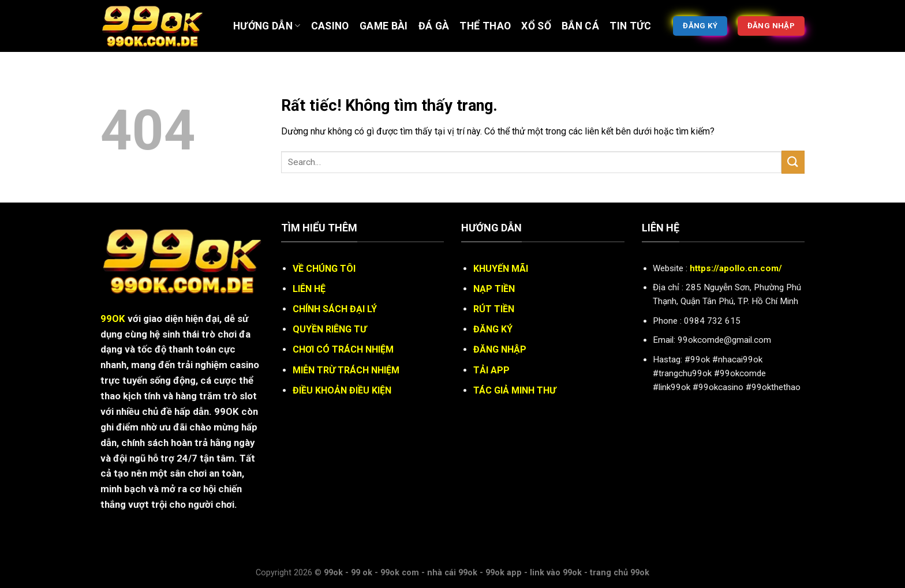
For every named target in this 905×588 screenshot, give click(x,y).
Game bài (384, 26)
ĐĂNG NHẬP (500, 349)
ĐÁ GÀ (434, 26)
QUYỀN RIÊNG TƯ (330, 329)
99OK (113, 319)
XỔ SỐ (536, 26)
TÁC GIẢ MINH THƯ (515, 390)
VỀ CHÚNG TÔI (324, 269)
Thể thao (485, 26)
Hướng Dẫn (267, 26)
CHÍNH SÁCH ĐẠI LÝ (335, 309)
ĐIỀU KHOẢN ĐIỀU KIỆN (342, 390)
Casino (330, 26)
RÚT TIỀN (494, 309)
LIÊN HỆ (309, 289)
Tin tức (630, 26)
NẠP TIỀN (494, 289)
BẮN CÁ (580, 26)
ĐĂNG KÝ (493, 329)
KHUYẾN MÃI (501, 269)
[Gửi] (793, 162)
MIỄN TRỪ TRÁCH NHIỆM (346, 370)
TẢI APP (491, 370)
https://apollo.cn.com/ (736, 268)
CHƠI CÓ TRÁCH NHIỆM (343, 349)
